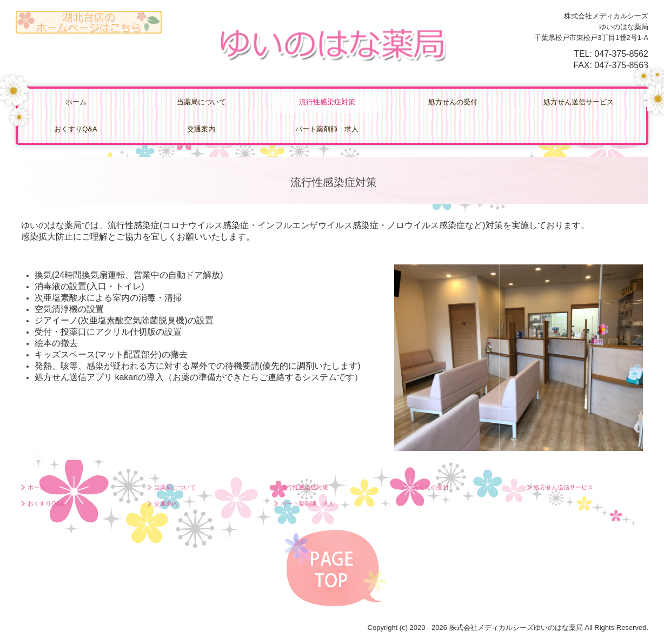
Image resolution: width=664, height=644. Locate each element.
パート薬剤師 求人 (327, 129)
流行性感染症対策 (327, 102)
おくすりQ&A (75, 129)
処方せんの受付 (453, 102)
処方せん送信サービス (579, 102)
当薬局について (201, 102)
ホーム (76, 102)
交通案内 (201, 129)
